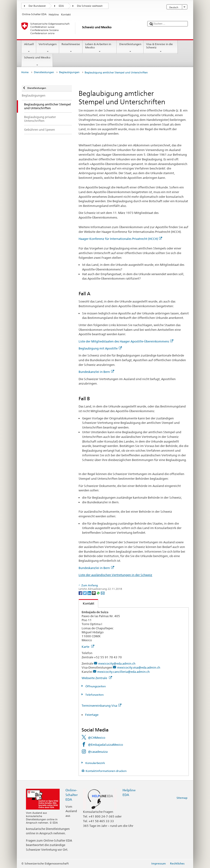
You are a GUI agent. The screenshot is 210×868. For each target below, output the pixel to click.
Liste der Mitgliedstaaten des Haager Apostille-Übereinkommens (126, 341)
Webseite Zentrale (97, 678)
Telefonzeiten (94, 695)
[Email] (103, 593)
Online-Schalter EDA (72, 795)
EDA (61, 6)
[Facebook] (81, 593)
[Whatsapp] (99, 593)
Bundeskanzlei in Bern (96, 372)
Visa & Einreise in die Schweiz (161, 48)
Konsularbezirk (95, 763)
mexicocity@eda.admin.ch (117, 663)
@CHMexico (97, 738)
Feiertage (92, 715)
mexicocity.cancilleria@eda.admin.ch (123, 672)
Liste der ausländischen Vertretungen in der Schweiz (115, 575)
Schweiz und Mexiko (37, 61)
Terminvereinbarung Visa (101, 706)
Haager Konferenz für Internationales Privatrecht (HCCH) (120, 239)
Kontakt (87, 603)
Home (25, 72)
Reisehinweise (71, 48)
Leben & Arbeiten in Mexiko (100, 48)
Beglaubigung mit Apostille (100, 348)
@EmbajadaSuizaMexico (105, 745)
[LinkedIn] (90, 593)
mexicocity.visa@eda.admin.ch (139, 667)
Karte (88, 647)
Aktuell (29, 48)
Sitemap (182, 798)
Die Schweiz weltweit (90, 6)
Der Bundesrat (37, 6)
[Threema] (94, 593)
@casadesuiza (98, 752)
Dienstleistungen (130, 48)
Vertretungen (48, 48)
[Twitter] (85, 593)
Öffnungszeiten (95, 686)
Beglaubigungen (69, 72)
